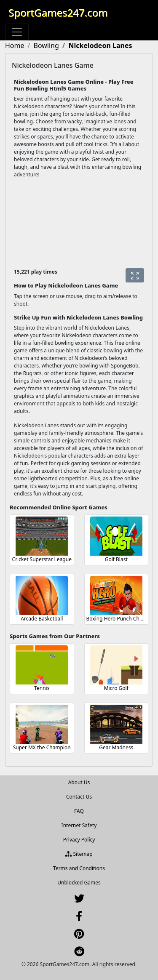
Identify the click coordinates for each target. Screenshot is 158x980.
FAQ (79, 811)
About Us (79, 782)
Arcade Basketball (42, 619)
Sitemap (79, 854)
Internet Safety (79, 825)
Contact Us (79, 797)
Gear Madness (116, 747)
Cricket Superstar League (42, 559)
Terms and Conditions (79, 868)
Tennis (42, 688)
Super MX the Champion (42, 747)
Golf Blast (116, 559)
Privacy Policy (79, 840)
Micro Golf (116, 688)
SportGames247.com (58, 12)
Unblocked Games (79, 883)
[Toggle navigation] (17, 32)
